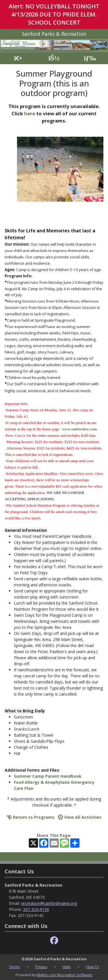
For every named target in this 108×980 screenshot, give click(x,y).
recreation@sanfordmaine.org (49, 903)
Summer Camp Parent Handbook (48, 776)
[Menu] (90, 58)
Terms (14, 967)
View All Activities (80, 817)
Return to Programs (31, 817)
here (30, 113)
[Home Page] (18, 58)
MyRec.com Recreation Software (65, 975)
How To (93, 967)
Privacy (41, 967)
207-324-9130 (36, 909)
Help (67, 967)
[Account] (54, 58)
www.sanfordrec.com (79, 429)
